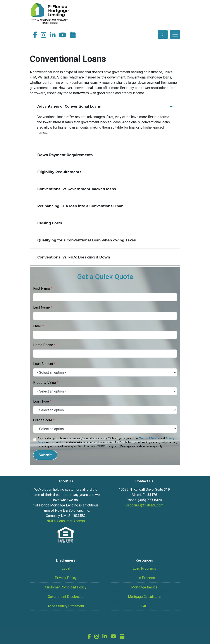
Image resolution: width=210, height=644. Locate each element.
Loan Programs (144, 568)
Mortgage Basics (144, 587)
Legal (66, 568)
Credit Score (44, 420)
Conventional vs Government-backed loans (105, 189)
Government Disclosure (66, 597)
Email (39, 326)
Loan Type (42, 401)
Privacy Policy (66, 578)
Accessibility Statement (66, 606)
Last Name (43, 307)
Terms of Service (149, 438)
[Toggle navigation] (175, 35)
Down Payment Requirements (105, 155)
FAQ (144, 606)
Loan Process (144, 578)
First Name (43, 289)
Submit (45, 455)
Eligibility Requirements (105, 172)
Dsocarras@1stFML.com (144, 505)
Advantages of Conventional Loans (105, 106)
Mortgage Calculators (144, 597)
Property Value (46, 383)
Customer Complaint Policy (66, 587)
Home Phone (44, 345)
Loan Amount (44, 364)
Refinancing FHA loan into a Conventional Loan (105, 206)
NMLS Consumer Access (66, 521)
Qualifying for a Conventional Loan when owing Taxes (105, 240)
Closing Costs (105, 223)
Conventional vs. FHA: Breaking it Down (105, 257)
